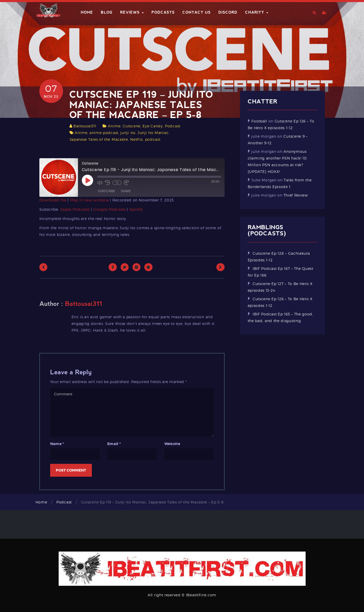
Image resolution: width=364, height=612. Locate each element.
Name (57, 444)
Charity (257, 12)
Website (172, 444)
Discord (228, 12)
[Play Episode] (87, 180)
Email (114, 444)
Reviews (132, 12)
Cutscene (132, 126)
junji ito (128, 133)
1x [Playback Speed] (117, 183)
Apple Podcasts (75, 209)
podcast (153, 139)
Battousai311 (85, 126)
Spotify (136, 209)
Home (87, 12)
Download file (53, 200)
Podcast (173, 126)
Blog (107, 12)
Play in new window (90, 200)
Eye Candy (153, 126)
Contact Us (197, 12)
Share (126, 191)
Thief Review (296, 195)
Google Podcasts (110, 209)
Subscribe (106, 191)
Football (259, 121)
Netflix (136, 139)
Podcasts (163, 12)
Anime (114, 126)
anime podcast (104, 133)
